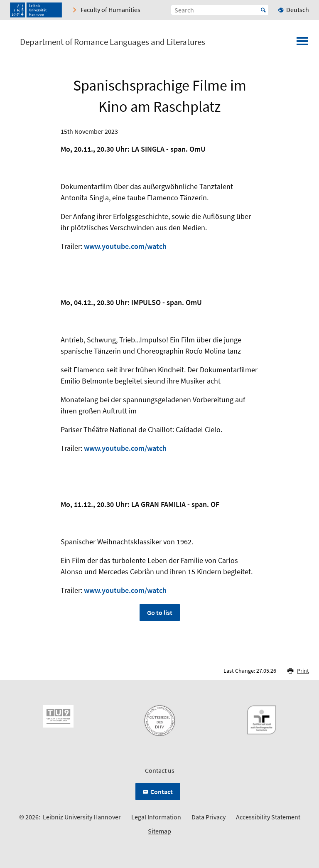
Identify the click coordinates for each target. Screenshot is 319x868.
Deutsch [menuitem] (298, 10)
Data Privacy (209, 817)
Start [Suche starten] (263, 10)
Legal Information (156, 817)
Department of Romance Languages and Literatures (113, 42)
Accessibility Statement (268, 817)
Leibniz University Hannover (82, 817)
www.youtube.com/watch (125, 246)
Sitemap (159, 831)
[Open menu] (302, 44)
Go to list (160, 612)
